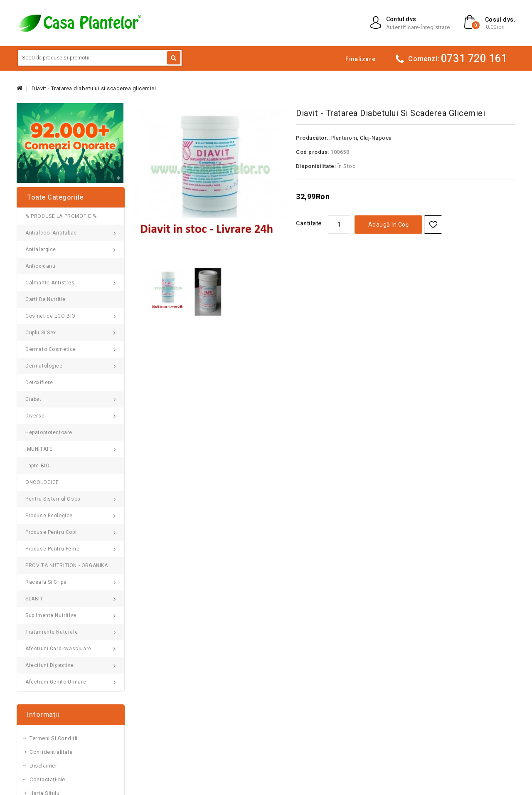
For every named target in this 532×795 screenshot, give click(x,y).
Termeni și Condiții (54, 738)
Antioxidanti (41, 266)
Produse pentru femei (53, 549)
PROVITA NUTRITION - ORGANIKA (67, 565)
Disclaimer (43, 766)
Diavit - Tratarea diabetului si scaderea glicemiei (94, 88)
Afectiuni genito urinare (56, 682)
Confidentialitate (51, 752)
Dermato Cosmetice (51, 349)
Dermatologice (44, 366)
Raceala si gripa (46, 582)
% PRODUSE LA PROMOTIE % (61, 216)
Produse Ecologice (49, 516)
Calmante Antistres (50, 283)
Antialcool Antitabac (51, 233)
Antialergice (41, 249)
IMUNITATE (39, 449)
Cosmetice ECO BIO (50, 316)
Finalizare (360, 59)
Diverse (35, 416)
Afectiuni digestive (49, 665)
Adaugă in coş (389, 225)
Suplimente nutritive (51, 615)
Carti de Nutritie (46, 299)
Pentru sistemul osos (53, 499)
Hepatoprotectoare (49, 432)
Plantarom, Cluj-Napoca (362, 138)
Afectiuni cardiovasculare (58, 649)
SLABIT (34, 599)
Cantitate (309, 223)
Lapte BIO (37, 466)
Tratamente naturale (52, 632)
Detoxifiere (39, 383)
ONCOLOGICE (42, 482)
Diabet (33, 399)
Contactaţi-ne (47, 779)
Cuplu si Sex (41, 333)
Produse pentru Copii (52, 532)
